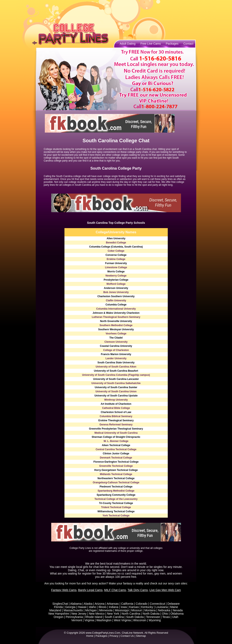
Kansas (134, 607)
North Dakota (151, 614)
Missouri (137, 610)
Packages (172, 44)
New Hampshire (59, 614)
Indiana (114, 607)
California (127, 604)
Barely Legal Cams (90, 590)
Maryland (55, 610)
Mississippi (122, 610)
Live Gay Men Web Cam (165, 590)
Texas (166, 617)
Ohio (165, 614)
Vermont (77, 620)
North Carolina (131, 614)
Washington (104, 620)
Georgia (70, 607)
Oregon (59, 617)
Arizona (99, 604)
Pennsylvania (74, 617)
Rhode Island (94, 617)
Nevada (178, 610)
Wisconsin (140, 620)
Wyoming (155, 620)
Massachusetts (73, 610)
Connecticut (157, 604)
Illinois (103, 607)
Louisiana (162, 607)
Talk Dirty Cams (138, 590)
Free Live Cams (151, 44)
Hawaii (82, 607)
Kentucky (147, 607)
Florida (58, 607)
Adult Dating (128, 44)
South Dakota (135, 617)
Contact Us (127, 636)
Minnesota (106, 610)
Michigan (91, 610)
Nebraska (164, 610)
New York (113, 614)
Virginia (89, 620)
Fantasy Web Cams (64, 590)
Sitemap (141, 636)
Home (90, 636)
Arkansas (113, 604)
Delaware (173, 604)
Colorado (142, 604)
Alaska (88, 604)
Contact (188, 44)
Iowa (124, 607)
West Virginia (122, 620)
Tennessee (153, 617)
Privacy (114, 636)
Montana (150, 610)
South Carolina (114, 617)
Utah (175, 617)
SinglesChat (60, 604)
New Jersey (79, 614)
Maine (174, 607)
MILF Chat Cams (115, 590)
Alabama (76, 604)
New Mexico (97, 614)
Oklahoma (177, 614)
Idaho (92, 607)
